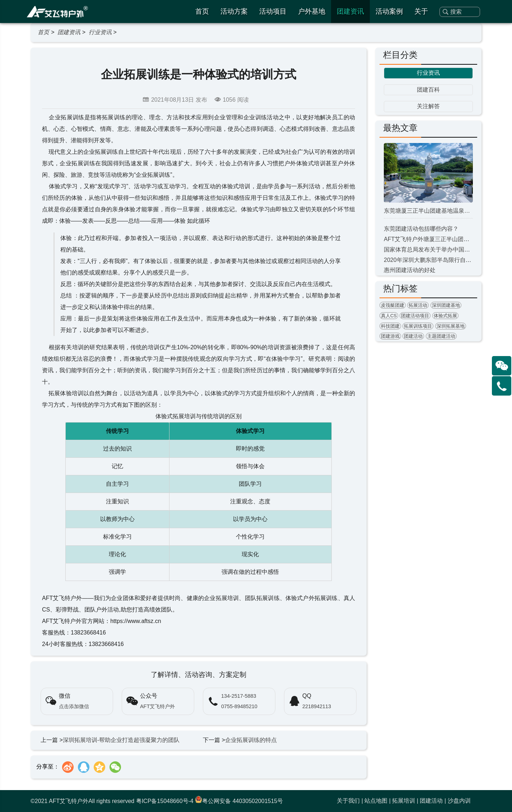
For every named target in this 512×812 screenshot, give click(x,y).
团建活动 (413, 336)
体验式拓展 (445, 316)
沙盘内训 (459, 801)
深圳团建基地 (446, 305)
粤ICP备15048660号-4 (165, 801)
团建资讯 (350, 11)
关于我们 (348, 801)
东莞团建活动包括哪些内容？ (421, 229)
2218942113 (317, 706)
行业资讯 (100, 32)
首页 (202, 11)
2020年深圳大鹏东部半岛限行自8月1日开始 (439, 260)
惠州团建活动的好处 (410, 270)
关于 (421, 11)
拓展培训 (404, 801)
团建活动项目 (415, 316)
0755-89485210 (239, 706)
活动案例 (389, 11)
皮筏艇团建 (393, 305)
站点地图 (376, 801)
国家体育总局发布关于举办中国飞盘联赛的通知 (444, 250)
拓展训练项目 (418, 326)
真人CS (389, 316)
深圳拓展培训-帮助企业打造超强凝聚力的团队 (121, 740)
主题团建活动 (441, 336)
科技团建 (390, 326)
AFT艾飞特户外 (157, 706)
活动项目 (273, 11)
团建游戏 (390, 336)
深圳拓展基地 (451, 326)
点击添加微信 (74, 706)
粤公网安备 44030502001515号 (239, 801)
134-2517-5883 (239, 696)
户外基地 (312, 11)
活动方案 (234, 11)
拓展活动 (418, 305)
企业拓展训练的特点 (251, 740)
